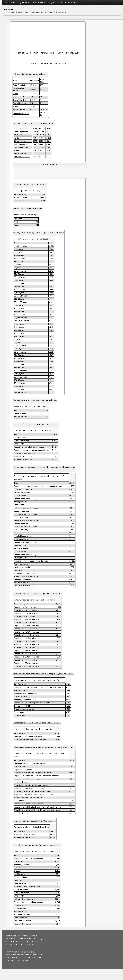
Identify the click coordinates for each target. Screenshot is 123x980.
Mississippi (9, 122)
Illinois (7, 91)
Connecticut (9, 72)
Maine (7, 108)
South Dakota (10, 173)
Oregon (7, 159)
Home (38, 12)
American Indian (11, 22)
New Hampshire (11, 136)
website (36, 972)
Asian (6, 25)
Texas (6, 179)
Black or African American (15, 19)
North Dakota (9, 151)
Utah (6, 181)
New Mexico (9, 142)
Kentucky (8, 103)
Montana (8, 128)
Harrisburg (88, 12)
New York (8, 145)
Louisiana (8, 105)
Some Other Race (11, 28)
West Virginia (9, 196)
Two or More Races (12, 31)
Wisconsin (8, 198)
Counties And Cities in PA (69, 12)
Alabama (8, 55)
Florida (7, 80)
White (6, 16)
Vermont (7, 184)
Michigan (8, 117)
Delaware (8, 77)
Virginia (7, 187)
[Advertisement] (74, 36)
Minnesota (8, 119)
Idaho (6, 88)
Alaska (7, 57)
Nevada (7, 134)
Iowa (6, 97)
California (8, 66)
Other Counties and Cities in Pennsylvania (74, 63)
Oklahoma (8, 156)
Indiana (7, 94)
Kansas (7, 100)
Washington (9, 190)
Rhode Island (9, 167)
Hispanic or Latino (11, 36)
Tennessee (9, 176)
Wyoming (8, 201)
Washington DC (10, 193)
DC (5, 74)
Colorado (8, 69)
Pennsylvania (10, 162)
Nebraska (8, 131)
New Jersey (9, 139)
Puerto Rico (9, 165)
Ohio (6, 153)
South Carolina (10, 170)
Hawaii (7, 86)
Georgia (7, 83)
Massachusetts (10, 114)
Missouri (7, 125)
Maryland (8, 111)
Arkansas (8, 63)
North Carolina (10, 148)
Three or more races (12, 33)
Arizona (7, 60)
